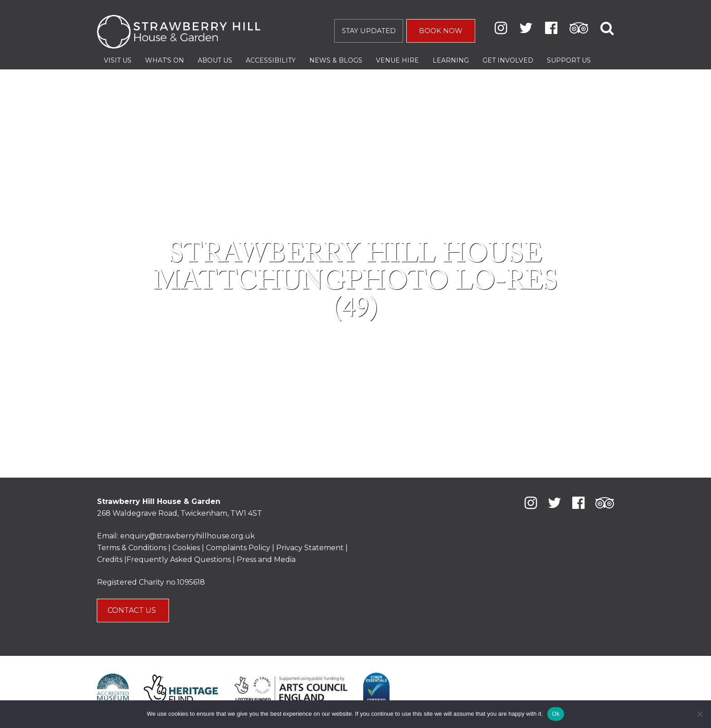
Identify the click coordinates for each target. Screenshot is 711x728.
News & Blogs (336, 60)
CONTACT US (133, 610)
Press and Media (266, 559)
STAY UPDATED (369, 31)
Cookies (187, 548)
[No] (700, 714)
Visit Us (118, 60)
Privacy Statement (310, 548)
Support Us (569, 60)
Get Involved (508, 60)
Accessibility (271, 60)
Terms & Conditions (132, 548)
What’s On (165, 60)
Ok (556, 714)
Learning (451, 60)
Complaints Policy (238, 548)
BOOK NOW (441, 31)
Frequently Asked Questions (179, 559)
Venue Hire (397, 60)
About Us (215, 60)
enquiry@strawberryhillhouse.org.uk (187, 536)
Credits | (112, 559)
